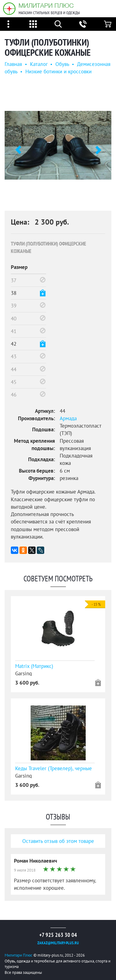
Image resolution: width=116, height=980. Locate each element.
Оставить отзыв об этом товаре (58, 841)
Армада (68, 418)
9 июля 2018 (25, 870)
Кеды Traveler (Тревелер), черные (54, 768)
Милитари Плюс (46, 5)
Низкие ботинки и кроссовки (58, 71)
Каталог (39, 64)
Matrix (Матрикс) (34, 666)
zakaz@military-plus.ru (58, 943)
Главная (13, 64)
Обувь (62, 64)
